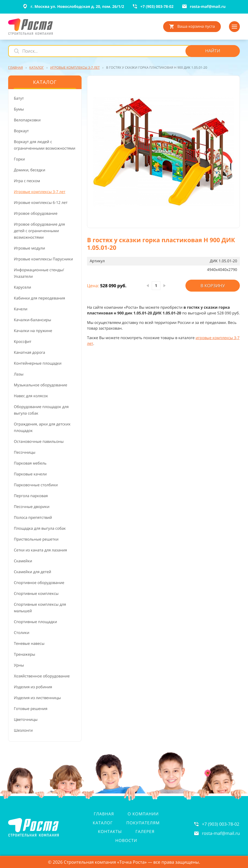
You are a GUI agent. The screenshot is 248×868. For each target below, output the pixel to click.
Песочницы (25, 452)
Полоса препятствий (33, 518)
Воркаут (21, 131)
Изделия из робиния (33, 687)
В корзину (213, 286)
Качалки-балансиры (32, 320)
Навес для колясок (31, 396)
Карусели (22, 287)
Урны (19, 665)
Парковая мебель (30, 463)
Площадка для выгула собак (40, 528)
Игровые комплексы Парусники (43, 259)
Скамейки (23, 561)
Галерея (145, 832)
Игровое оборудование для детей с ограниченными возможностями (39, 231)
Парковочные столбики (36, 485)
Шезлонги (23, 730)
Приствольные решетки (36, 539)
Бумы (19, 109)
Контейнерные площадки (38, 363)
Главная (104, 814)
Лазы (19, 374)
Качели (21, 309)
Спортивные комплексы (36, 594)
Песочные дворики (32, 507)
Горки (19, 159)
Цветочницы (26, 720)
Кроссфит (23, 342)
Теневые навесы (29, 644)
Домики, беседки (30, 170)
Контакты (110, 832)
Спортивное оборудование (39, 583)
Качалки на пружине (33, 331)
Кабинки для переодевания (39, 298)
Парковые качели (30, 474)
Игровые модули (30, 248)
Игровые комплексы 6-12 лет (41, 203)
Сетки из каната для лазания (40, 550)
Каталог (103, 823)
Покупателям (143, 823)
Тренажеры (24, 654)
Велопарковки (27, 120)
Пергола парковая (31, 496)
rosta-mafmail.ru (221, 833)
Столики (22, 633)
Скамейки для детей (32, 572)
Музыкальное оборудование (41, 385)
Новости (126, 841)
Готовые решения (31, 709)
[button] (163, 152)
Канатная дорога (30, 353)
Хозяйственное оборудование (42, 676)
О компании (143, 814)
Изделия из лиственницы (37, 698)
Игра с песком (27, 181)
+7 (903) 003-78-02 (221, 824)
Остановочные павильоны (39, 442)
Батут (19, 98)
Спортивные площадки (35, 622)
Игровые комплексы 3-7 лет (40, 192)
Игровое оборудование (36, 214)
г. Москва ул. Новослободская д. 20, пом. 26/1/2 (73, 7)
